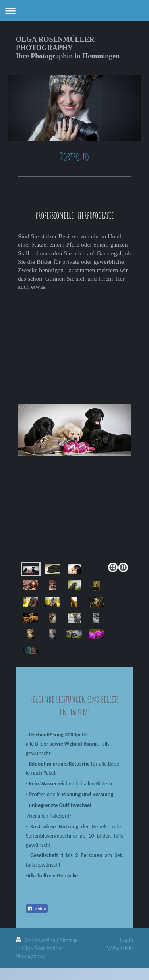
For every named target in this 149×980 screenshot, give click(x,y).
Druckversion (36, 940)
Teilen (37, 909)
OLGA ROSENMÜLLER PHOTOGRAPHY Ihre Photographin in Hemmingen (68, 48)
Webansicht (120, 948)
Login (126, 940)
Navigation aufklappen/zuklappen (74, 11)
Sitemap (69, 940)
